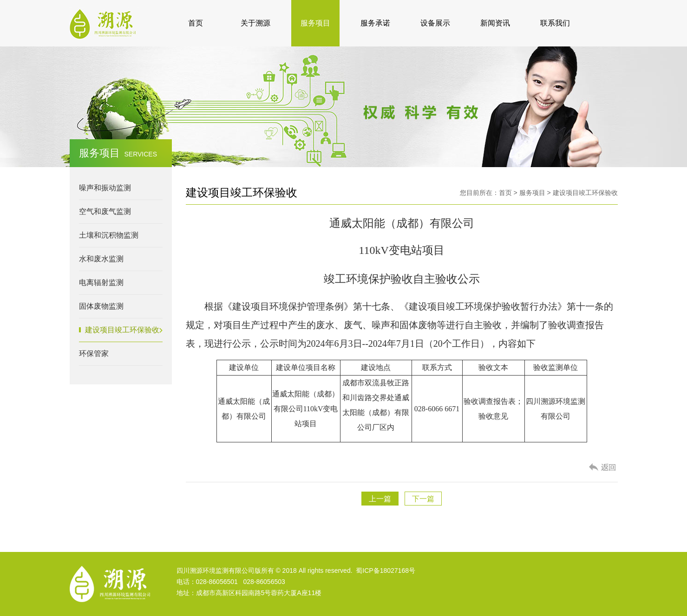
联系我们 (555, 23)
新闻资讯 (495, 23)
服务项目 (315, 23)
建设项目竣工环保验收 (585, 193)
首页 (196, 23)
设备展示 (435, 23)
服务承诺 (375, 23)
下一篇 (423, 499)
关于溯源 (255, 23)
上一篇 (380, 499)
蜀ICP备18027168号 (386, 571)
